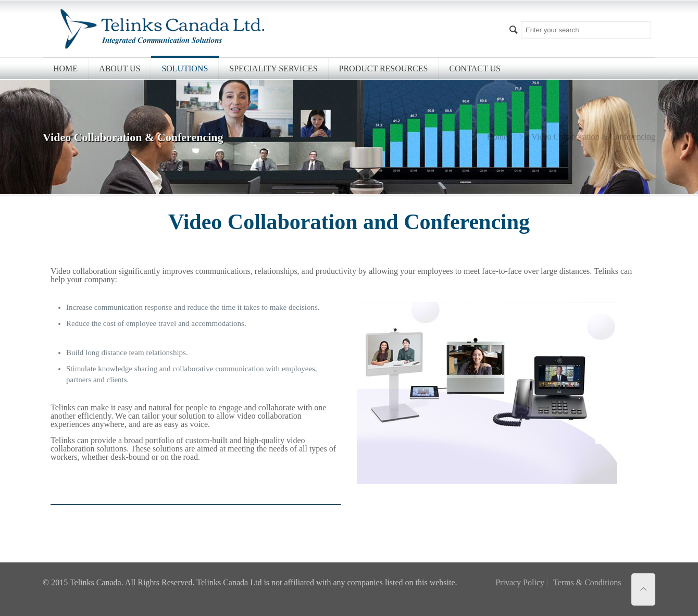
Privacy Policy (520, 582)
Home (497, 137)
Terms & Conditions (587, 582)
